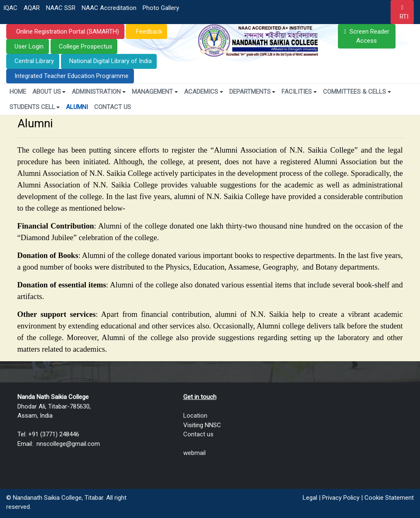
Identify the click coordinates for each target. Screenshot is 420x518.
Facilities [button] (299, 92)
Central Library (34, 61)
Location (195, 416)
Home (18, 92)
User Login (29, 46)
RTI (404, 17)
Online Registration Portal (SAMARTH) (67, 32)
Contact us (198, 434)
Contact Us (113, 107)
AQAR (32, 8)
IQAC (10, 8)
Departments (252, 92)
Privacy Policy (341, 498)
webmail (194, 453)
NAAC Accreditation (109, 8)
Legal (310, 498)
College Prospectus (86, 46)
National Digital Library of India (110, 61)
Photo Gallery (161, 8)
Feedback (148, 32)
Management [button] (155, 92)
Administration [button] (99, 92)
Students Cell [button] (35, 107)
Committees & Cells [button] (357, 92)
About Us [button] (49, 92)
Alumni (77, 107)
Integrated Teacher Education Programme (72, 76)
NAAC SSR (61, 8)
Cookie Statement (389, 498)
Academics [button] (204, 92)
